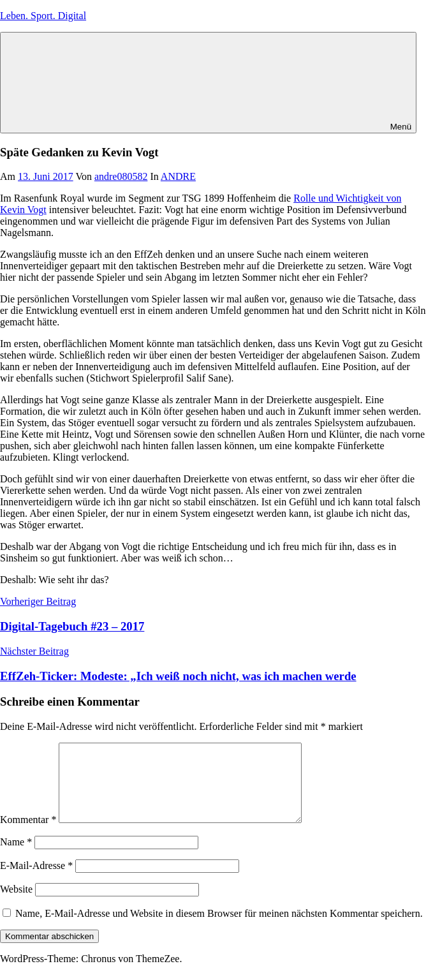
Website (16, 904)
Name (16, 857)
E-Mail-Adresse (36, 881)
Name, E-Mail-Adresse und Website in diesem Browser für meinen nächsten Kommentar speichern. (219, 929)
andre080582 (121, 176)
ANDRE (178, 176)
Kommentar (28, 835)
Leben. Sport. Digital (43, 16)
